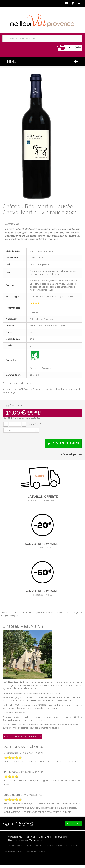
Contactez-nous (16, 837)
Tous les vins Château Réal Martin (22, 736)
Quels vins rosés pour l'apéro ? (54, 837)
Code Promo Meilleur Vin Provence (25, 840)
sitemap (31, 837)
